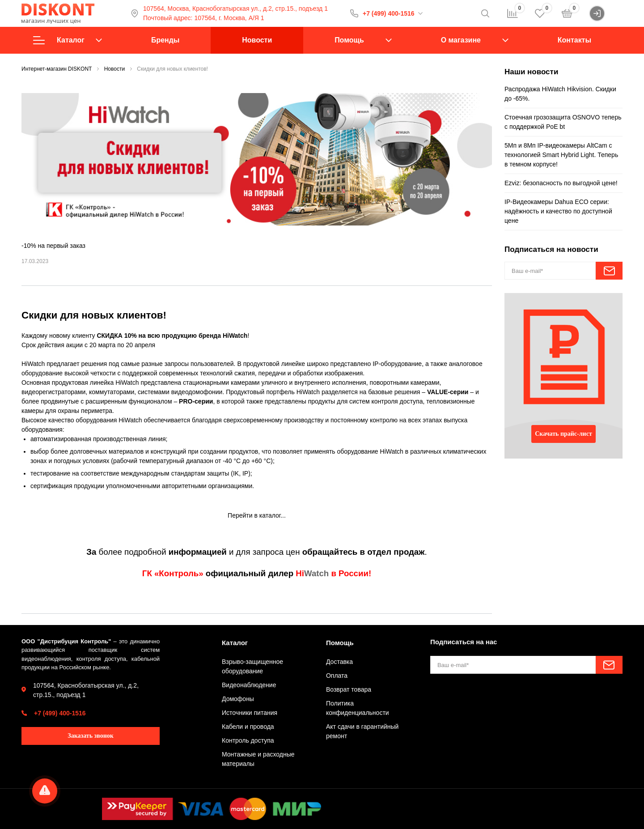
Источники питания (250, 713)
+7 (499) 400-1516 (389, 13)
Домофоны (238, 699)
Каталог (68, 40)
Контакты (574, 40)
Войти (606, 13)
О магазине (461, 40)
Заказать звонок (91, 736)
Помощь (349, 40)
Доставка (339, 662)
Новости (257, 40)
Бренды (165, 40)
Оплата (337, 676)
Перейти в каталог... (257, 515)
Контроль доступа (248, 740)
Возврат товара (349, 689)
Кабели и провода (248, 727)
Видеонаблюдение (249, 685)
